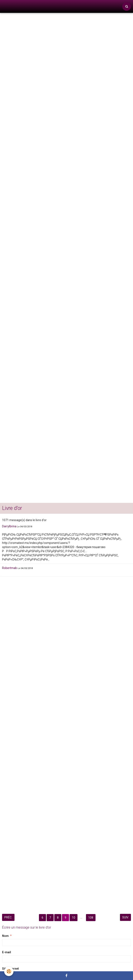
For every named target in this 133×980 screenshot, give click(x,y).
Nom (5, 936)
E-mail (7, 952)
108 (91, 918)
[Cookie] (9, 971)
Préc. (8, 917)
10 (74, 918)
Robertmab (10, 568)
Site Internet (10, 969)
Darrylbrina (9, 526)
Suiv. (125, 917)
